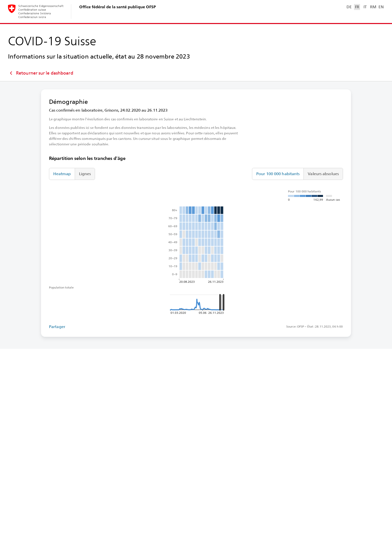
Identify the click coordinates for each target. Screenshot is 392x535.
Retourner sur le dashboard (41, 73)
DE (349, 7)
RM (373, 7)
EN (381, 7)
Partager (57, 327)
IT (365, 7)
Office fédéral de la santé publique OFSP (117, 7)
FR (357, 7)
